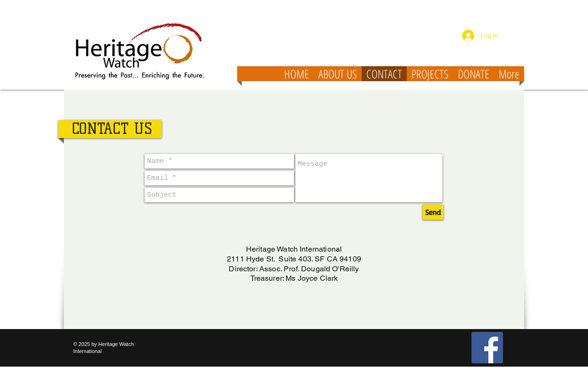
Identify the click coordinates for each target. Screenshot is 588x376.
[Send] (433, 212)
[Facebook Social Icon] (487, 348)
